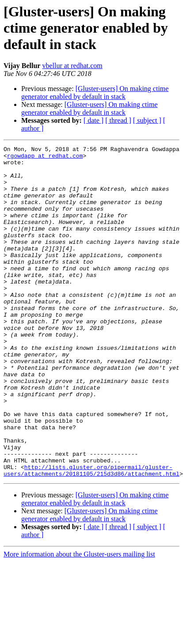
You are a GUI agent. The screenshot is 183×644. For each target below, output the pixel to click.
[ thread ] (118, 120)
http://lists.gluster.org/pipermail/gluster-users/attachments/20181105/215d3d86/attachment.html (91, 536)
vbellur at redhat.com (72, 66)
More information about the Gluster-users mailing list (79, 620)
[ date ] (93, 120)
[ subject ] (147, 120)
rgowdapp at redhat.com (45, 158)
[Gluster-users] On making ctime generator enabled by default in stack (95, 93)
